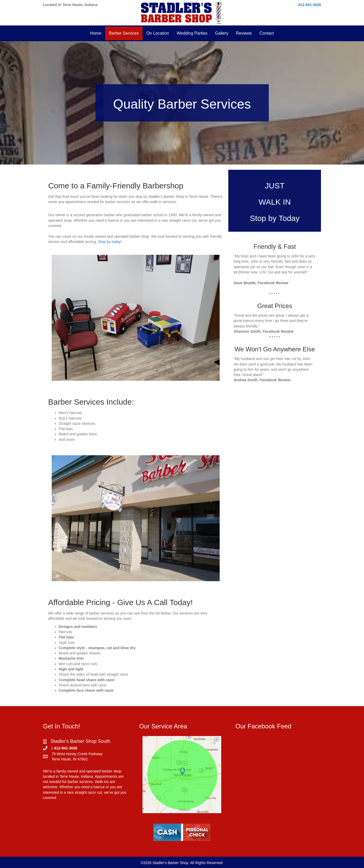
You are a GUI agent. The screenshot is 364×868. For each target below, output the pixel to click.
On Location (158, 33)
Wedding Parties (192, 33)
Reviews (244, 33)
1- (53, 748)
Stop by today (109, 242)
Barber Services (124, 33)
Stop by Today (275, 218)
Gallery (222, 33)
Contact (267, 33)
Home (96, 33)
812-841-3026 (310, 5)
